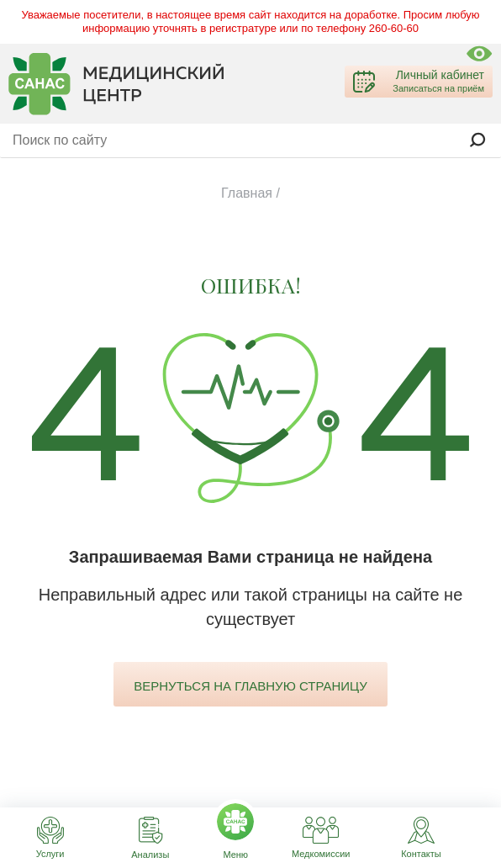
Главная (247, 193)
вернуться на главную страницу (250, 686)
